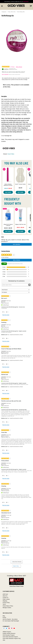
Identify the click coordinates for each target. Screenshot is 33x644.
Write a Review (19, 67)
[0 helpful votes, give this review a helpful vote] (3, 312)
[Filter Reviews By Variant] (15, 292)
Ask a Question (5, 74)
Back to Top (16, 566)
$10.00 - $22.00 (8, 228)
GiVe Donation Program (9, 635)
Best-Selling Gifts (21, 12)
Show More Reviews (16, 562)
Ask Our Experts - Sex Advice (10, 619)
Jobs (4, 640)
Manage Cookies (7, 608)
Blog (4, 616)
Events (4, 617)
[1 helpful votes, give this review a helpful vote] (3, 364)
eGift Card (5, 594)
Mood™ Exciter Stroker (20, 184)
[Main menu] (2, 6)
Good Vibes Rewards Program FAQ (12, 638)
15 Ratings (12, 67)
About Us (5, 596)
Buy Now (8, 192)
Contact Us (5, 598)
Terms (4, 604)
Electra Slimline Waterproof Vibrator (8, 185)
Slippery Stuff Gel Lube (20, 224)
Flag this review (6, 315)
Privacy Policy (6, 603)
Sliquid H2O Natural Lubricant (8, 225)
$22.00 (20, 188)
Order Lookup (6, 599)
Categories (4, 12)
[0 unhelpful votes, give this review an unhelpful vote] (7, 312)
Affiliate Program (7, 632)
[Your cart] (30, 6)
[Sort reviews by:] (15, 290)
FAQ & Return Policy (8, 606)
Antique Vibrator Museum (9, 633)
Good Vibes (11, 154)
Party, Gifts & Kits (12, 12)
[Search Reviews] (16, 285)
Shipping (5, 601)
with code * (16, 2)
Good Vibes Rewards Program (10, 637)
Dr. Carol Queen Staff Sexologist (11, 621)
